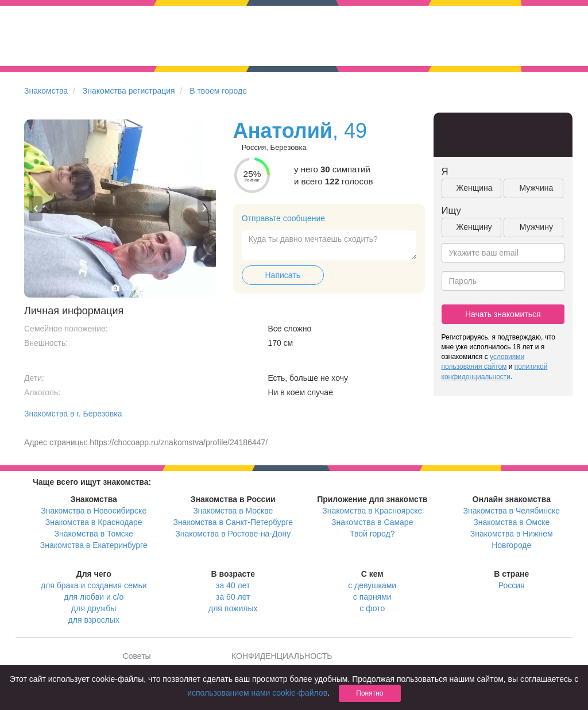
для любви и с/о (94, 597)
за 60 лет (233, 597)
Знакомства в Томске (94, 534)
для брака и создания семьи (94, 585)
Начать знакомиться (503, 314)
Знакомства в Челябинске (512, 511)
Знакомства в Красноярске (372, 511)
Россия (512, 585)
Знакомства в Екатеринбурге (94, 545)
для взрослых (94, 620)
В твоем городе (218, 91)
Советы (137, 656)
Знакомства (46, 91)
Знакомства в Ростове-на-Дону (233, 534)
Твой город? (372, 534)
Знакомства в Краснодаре (94, 522)
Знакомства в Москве (233, 511)
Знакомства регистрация (129, 91)
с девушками (372, 585)
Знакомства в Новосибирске (94, 511)
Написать (283, 275)
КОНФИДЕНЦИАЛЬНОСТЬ (282, 656)
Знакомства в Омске (511, 522)
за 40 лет (233, 585)
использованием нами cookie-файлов (257, 693)
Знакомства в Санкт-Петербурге (233, 522)
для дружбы (94, 608)
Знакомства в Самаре (372, 522)
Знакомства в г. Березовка (73, 414)
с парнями (372, 597)
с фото (372, 608)
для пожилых (233, 608)
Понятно (370, 693)
